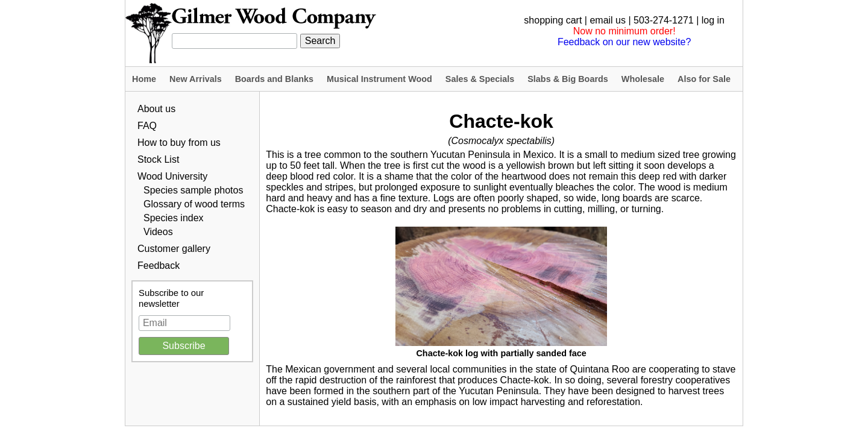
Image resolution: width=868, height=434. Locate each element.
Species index (174, 218)
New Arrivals (196, 79)
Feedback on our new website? (624, 42)
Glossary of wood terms (194, 204)
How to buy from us (179, 143)
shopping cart (553, 20)
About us (156, 109)
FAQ (147, 126)
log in (713, 20)
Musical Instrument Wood (379, 79)
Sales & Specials (480, 79)
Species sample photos (193, 190)
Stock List (158, 159)
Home (144, 79)
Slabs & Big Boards (568, 79)
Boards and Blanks (274, 79)
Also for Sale (704, 79)
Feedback (159, 266)
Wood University (172, 176)
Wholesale (643, 79)
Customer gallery (174, 249)
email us (608, 20)
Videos (158, 232)
